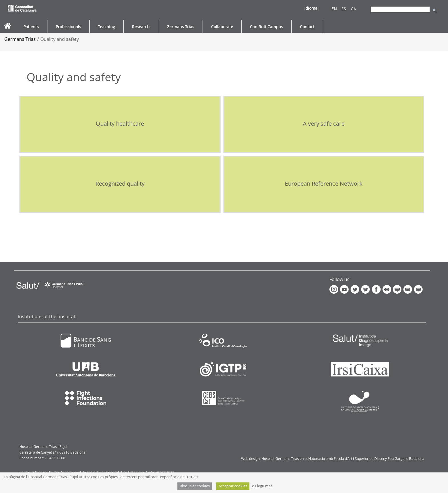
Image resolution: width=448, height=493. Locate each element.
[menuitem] (31, 27)
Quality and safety (60, 39)
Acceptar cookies (233, 486)
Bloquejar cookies (195, 486)
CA (353, 9)
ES (344, 9)
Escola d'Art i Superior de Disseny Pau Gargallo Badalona (379, 458)
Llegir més (264, 486)
